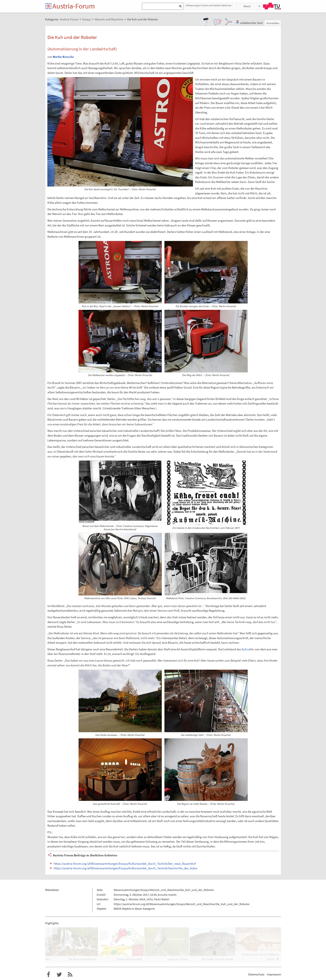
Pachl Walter (162, 899)
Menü (247, 6)
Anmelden (273, 23)
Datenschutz (256, 974)
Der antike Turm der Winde (217, 959)
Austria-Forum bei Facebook (48, 975)
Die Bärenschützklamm (82, 959)
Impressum (274, 974)
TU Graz (272, 6)
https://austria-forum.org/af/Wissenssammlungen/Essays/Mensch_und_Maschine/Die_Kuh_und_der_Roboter (182, 904)
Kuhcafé (247, 649)
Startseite (49, 6)
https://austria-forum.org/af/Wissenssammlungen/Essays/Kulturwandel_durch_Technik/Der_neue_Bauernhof (125, 864)
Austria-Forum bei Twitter (59, 975)
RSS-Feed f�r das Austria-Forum (70, 975)
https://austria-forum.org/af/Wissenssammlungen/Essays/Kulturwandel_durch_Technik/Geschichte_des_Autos (125, 868)
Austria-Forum (74, 6)
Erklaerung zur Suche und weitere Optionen (209, 5)
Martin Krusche (63, 57)
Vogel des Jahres (178, 959)
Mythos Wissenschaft (129, 959)
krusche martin (167, 895)
